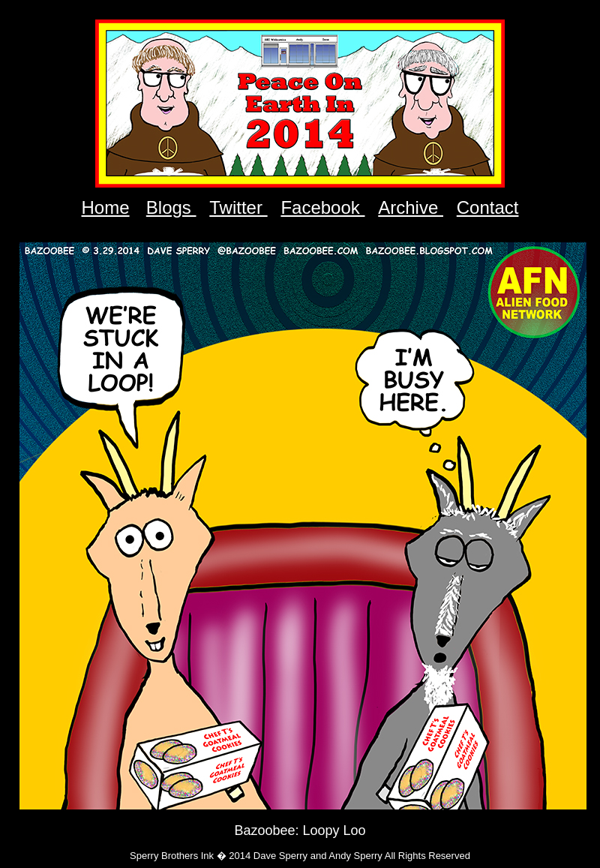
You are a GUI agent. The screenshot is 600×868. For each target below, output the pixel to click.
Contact (488, 207)
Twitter (238, 207)
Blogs (171, 207)
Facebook (322, 207)
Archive (411, 207)
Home (106, 207)
